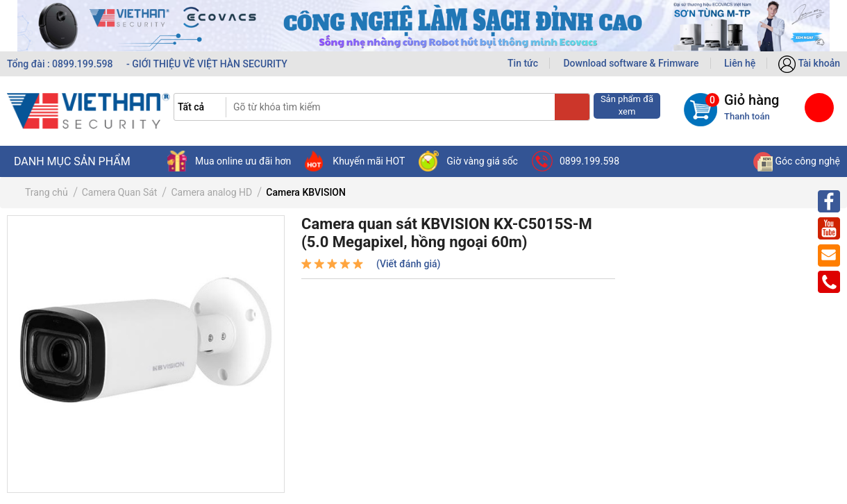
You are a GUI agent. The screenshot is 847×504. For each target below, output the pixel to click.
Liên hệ (740, 63)
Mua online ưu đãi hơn (229, 161)
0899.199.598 (576, 161)
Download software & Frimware (631, 63)
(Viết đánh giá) (408, 264)
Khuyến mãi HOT (355, 161)
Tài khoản (809, 63)
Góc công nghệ (797, 161)
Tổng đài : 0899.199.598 (61, 64)
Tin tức (523, 63)
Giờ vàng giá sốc (468, 161)
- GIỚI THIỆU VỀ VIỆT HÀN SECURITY (207, 64)
